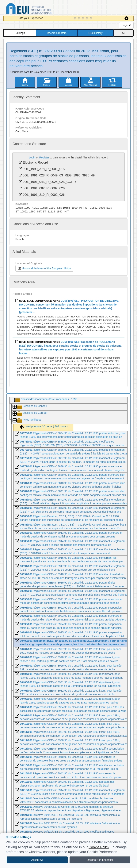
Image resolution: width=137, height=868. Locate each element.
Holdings (20, 33)
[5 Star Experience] (91, 18)
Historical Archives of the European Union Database (40, 9)
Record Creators (57, 33)
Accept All (37, 860)
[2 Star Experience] (80, 18)
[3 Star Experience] (84, 18)
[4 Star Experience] (88, 18)
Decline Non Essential (100, 860)
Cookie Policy (99, 847)
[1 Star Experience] (76, 18)
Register (44, 157)
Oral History (96, 33)
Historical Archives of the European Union (44, 268)
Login (126, 25)
